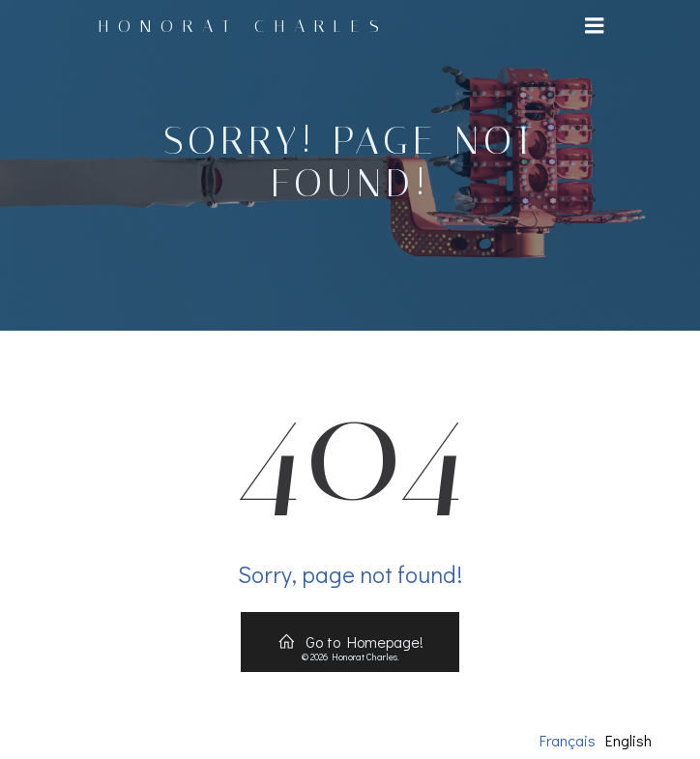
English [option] (628, 740)
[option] (628, 741)
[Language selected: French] (600, 740)
